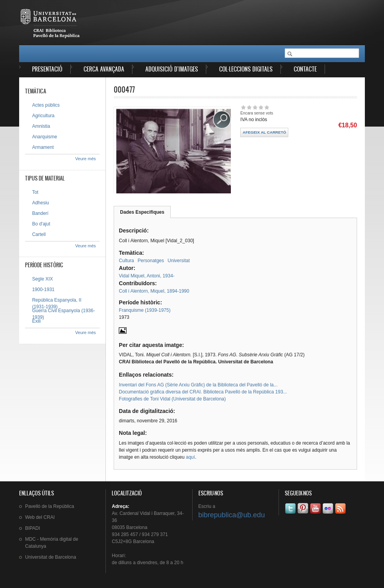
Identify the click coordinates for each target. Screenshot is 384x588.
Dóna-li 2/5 (249, 107)
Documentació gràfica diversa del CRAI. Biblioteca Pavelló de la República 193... (203, 392)
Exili (36, 321)
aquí (190, 457)
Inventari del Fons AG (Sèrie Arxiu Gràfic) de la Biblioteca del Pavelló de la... (198, 385)
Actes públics (46, 105)
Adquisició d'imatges (172, 69)
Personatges (151, 261)
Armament (43, 147)
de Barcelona (51, 557)
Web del (40, 517)
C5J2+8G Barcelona (133, 542)
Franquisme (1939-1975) (145, 310)
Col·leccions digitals (246, 69)
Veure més (86, 159)
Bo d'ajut (41, 224)
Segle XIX (42, 279)
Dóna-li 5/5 (267, 107)
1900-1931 (43, 290)
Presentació (47, 69)
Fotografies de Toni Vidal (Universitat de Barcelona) (172, 399)
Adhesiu (40, 203)
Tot (35, 192)
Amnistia (41, 126)
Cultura (126, 261)
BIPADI (32, 528)
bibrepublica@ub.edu (232, 515)
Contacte (305, 69)
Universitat (179, 261)
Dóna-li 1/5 (243, 107)
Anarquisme (45, 137)
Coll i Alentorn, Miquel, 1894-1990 (154, 291)
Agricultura (43, 116)
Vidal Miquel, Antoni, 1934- (147, 276)
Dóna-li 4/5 (261, 107)
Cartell (39, 234)
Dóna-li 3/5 (255, 107)
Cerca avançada (104, 69)
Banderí (40, 213)
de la (49, 506)
